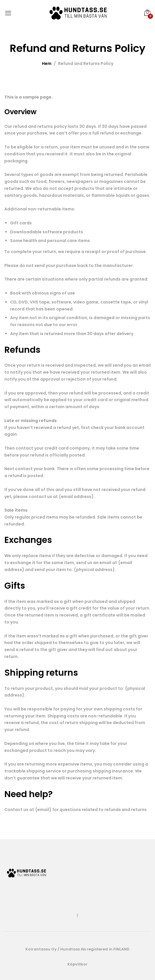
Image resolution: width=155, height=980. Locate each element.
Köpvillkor (77, 964)
